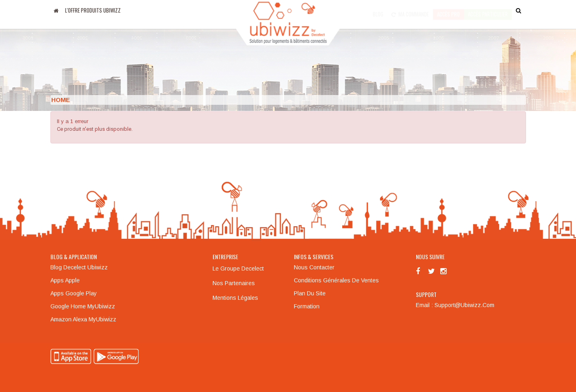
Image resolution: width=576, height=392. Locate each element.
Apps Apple (65, 280)
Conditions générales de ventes (336, 280)
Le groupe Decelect (238, 269)
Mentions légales (235, 298)
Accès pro (448, 10)
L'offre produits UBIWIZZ (93, 10)
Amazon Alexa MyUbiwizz (83, 319)
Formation (307, 306)
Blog (378, 10)
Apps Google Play (74, 293)
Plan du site (310, 293)
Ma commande (410, 10)
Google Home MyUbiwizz (83, 306)
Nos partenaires (234, 283)
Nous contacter (314, 267)
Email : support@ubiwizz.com (455, 305)
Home (61, 100)
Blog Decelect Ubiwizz (79, 267)
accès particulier (488, 10)
